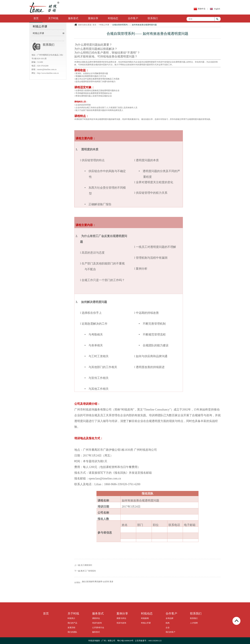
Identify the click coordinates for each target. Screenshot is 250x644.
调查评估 (96, 618)
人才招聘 (194, 623)
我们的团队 (72, 632)
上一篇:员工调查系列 (83, 565)
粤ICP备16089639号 (125, 641)
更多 (111, 582)
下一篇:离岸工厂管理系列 (85, 571)
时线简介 (71, 618)
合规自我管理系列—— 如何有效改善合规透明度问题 (134, 25)
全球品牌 (169, 618)
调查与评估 (121, 618)
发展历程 (71, 628)
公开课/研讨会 (98, 628)
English (217, 9)
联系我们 (153, 18)
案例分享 (93, 18)
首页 (36, 18)
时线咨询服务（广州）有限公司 (102, 641)
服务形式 (73, 18)
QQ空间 (106, 582)
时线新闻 (145, 618)
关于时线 (53, 18)
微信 (84, 582)
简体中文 (202, 9)
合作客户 (133, 18)
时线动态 (113, 18)
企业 (168, 628)
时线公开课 (38, 33)
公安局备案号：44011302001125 (148, 641)
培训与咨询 (97, 623)
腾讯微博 (98, 582)
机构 (168, 623)
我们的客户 (170, 632)
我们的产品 (72, 623)
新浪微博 (90, 582)
